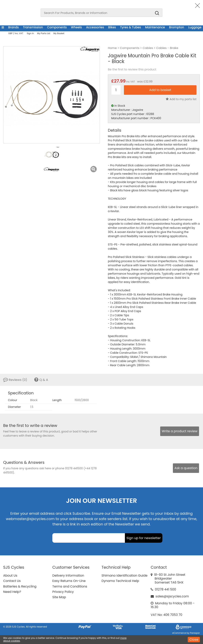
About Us (10, 575)
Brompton (177, 27)
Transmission (33, 27)
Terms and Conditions (70, 586)
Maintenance (155, 27)
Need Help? (12, 592)
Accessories (95, 27)
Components (57, 27)
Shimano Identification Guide (124, 575)
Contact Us (12, 581)
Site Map (59, 597)
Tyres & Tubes (131, 27)
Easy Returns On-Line (69, 581)
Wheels (76, 27)
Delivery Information (68, 575)
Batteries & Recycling (20, 586)
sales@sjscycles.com (172, 596)
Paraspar (195, 633)
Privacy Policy (63, 592)
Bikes (112, 27)
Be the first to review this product (132, 69)
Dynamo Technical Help (120, 581)
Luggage (195, 27)
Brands (13, 27)
